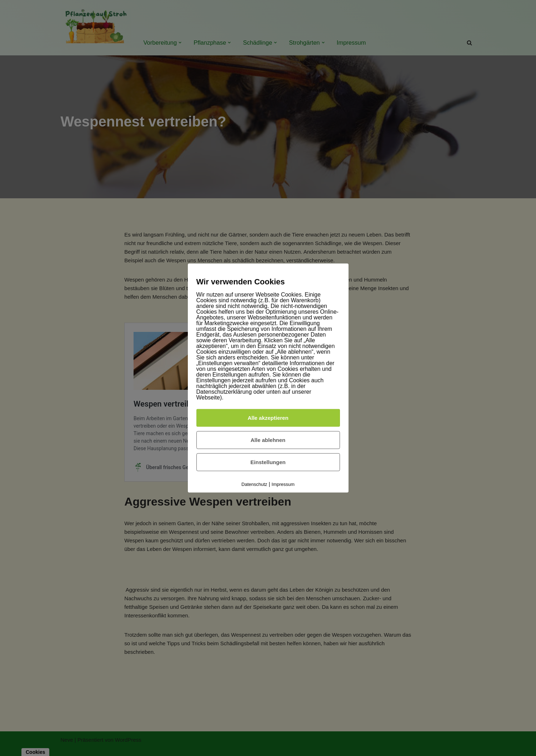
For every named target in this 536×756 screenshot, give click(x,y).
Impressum (283, 484)
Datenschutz (254, 484)
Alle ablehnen (268, 440)
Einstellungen (268, 462)
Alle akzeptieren (268, 417)
